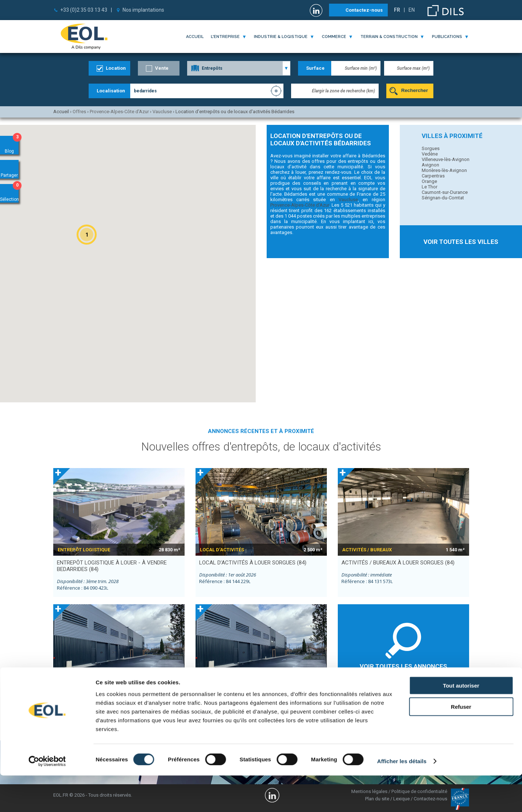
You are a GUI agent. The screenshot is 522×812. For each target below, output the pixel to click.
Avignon (430, 165)
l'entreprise (225, 37)
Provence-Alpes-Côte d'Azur (300, 205)
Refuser (461, 743)
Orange (429, 181)
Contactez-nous (364, 10)
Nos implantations (143, 10)
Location (116, 68)
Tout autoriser (461, 722)
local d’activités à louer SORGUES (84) (253, 563)
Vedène (430, 154)
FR (397, 10)
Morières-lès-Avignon (444, 170)
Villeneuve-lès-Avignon (446, 159)
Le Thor (430, 187)
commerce (334, 37)
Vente (162, 68)
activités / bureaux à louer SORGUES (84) (398, 563)
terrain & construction (389, 37)
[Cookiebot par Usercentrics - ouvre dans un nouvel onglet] (47, 798)
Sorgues (431, 148)
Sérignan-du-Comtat (443, 198)
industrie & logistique (281, 37)
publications (447, 37)
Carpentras (433, 176)
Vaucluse (348, 200)
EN (412, 10)
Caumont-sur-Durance (445, 192)
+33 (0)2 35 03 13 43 (84, 10)
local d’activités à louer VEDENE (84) (109, 699)
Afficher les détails (402, 798)
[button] (87, 235)
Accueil (195, 37)
